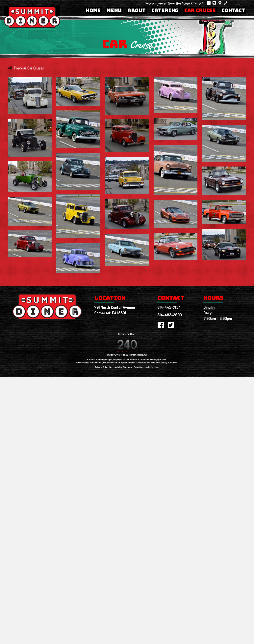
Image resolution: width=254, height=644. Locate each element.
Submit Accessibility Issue (146, 368)
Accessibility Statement (121, 368)
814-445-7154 (169, 308)
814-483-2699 (170, 316)
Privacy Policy (102, 368)
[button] (209, 3)
